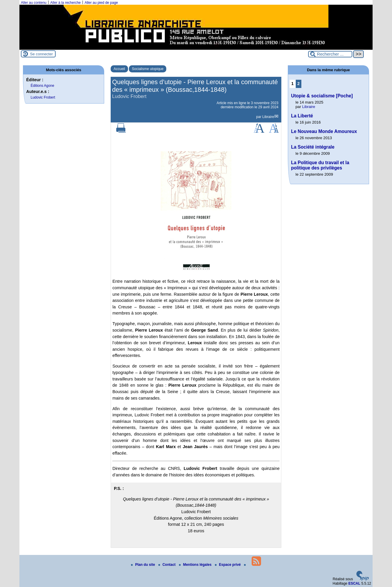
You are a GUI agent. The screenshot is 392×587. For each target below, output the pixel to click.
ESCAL (354, 583)
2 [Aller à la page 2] (298, 84)
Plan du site (143, 565)
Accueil (119, 69)
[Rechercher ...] (330, 54)
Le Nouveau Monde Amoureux (324, 131)
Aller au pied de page (101, 3)
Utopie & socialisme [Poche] (322, 96)
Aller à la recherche (65, 3)
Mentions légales (196, 565)
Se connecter (41, 54)
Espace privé (228, 565)
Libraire (268, 117)
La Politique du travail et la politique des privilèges (320, 165)
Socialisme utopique (148, 69)
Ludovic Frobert (43, 97)
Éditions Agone (42, 86)
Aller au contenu (34, 3)
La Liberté (302, 116)
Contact (167, 565)
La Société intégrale (313, 147)
